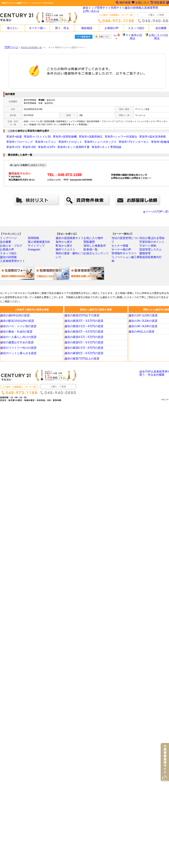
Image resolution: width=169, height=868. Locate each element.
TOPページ (10, 45)
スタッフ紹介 (136, 28)
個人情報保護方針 (39, 241)
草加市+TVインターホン (64, 139)
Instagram (35, 250)
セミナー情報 (120, 241)
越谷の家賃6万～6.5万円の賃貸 (82, 357)
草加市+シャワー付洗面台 (94, 134)
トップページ (9, 236)
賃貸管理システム (150, 250)
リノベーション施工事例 (126, 255)
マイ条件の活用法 (136, 36)
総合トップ (90, 9)
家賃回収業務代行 (150, 260)
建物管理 (146, 255)
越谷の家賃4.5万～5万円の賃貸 (82, 341)
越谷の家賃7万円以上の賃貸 (81, 363)
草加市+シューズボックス (38, 139)
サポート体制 (148, 246)
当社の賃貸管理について (126, 236)
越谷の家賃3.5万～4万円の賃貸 (82, 330)
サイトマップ (37, 246)
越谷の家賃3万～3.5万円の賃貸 (82, 325)
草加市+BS (111, 139)
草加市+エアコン (161, 134)
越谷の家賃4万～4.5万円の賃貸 (82, 336)
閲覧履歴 (90, 241)
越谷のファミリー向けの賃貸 (17, 352)
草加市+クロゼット (15, 139)
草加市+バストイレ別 (30, 134)
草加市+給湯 (12, 134)
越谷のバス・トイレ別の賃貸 (17, 330)
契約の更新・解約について (71, 255)
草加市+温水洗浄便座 (119, 134)
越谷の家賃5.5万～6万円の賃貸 (82, 352)
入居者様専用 (149, 9)
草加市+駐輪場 (84, 139)
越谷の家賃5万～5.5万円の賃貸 (82, 347)
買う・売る (62, 28)
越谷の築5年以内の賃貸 (14, 320)
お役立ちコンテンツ (96, 255)
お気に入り (140, 3)
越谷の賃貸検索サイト (69, 236)
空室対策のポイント (151, 241)
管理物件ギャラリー (124, 250)
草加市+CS (98, 139)
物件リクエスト (66, 250)
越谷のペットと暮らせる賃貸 (17, 357)
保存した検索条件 (95, 246)
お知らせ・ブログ (11, 246)
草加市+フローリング (141, 134)
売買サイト (118, 9)
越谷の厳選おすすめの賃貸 (16, 347)
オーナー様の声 (121, 246)
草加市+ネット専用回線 (17, 145)
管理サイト (104, 9)
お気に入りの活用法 (159, 36)
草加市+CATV (125, 139)
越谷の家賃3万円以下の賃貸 (81, 320)
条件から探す (65, 241)
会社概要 (7, 241)
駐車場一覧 (91, 250)
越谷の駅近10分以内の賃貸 (16, 325)
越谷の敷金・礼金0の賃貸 (16, 336)
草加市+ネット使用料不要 (145, 139)
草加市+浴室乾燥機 (51, 134)
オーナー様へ (37, 28)
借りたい (13, 28)
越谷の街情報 (133, 9)
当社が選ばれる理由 (151, 236)
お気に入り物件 (94, 236)
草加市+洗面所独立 (71, 134)
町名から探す (65, 246)
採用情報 (35, 236)
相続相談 (87, 28)
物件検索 (122, 3)
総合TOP (145, 377)
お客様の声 (112, 28)
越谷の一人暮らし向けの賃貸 (17, 341)
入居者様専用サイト (12, 264)
